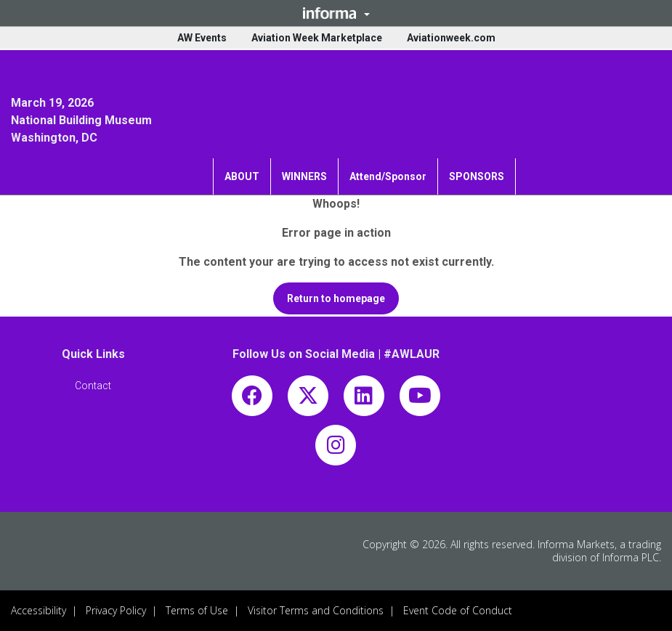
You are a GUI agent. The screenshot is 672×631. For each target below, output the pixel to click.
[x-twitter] (308, 399)
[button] (336, 13)
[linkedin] (364, 399)
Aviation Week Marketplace (317, 38)
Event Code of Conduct (458, 610)
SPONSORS (477, 176)
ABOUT (242, 176)
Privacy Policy (116, 610)
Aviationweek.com (451, 38)
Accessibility (39, 610)
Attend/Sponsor (388, 176)
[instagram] (336, 448)
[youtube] (420, 399)
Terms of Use (197, 610)
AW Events (202, 38)
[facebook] (252, 399)
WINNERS (304, 176)
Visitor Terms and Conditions (316, 610)
